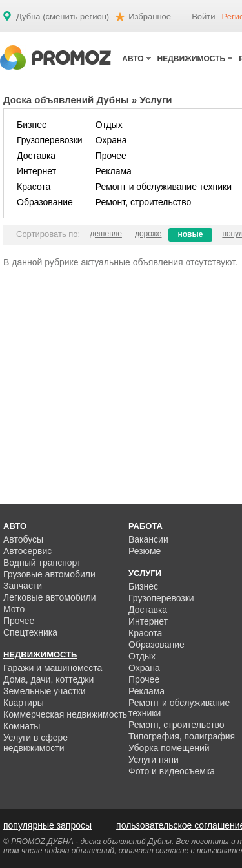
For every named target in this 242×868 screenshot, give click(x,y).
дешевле (106, 234)
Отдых (109, 125)
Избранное (150, 16)
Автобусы (23, 539)
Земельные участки (45, 691)
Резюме (145, 551)
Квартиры (24, 703)
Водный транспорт (42, 563)
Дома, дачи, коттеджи (48, 679)
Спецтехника (30, 632)
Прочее (111, 156)
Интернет (36, 171)
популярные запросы (47, 825)
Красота (34, 187)
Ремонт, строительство (144, 202)
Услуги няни (154, 759)
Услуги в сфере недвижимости (35, 743)
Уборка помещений (169, 748)
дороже (148, 234)
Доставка (36, 156)
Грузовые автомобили (49, 574)
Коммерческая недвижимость (65, 714)
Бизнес (32, 125)
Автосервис (27, 551)
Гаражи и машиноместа (53, 668)
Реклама (114, 171)
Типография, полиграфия (182, 736)
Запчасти (23, 586)
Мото (14, 609)
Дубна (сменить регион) (63, 17)
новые (191, 234)
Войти (203, 16)
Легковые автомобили (50, 597)
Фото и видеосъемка (172, 771)
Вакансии (148, 539)
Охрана (111, 140)
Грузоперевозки (50, 140)
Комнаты (22, 726)
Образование (45, 202)
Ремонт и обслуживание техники (164, 187)
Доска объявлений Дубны (66, 100)
